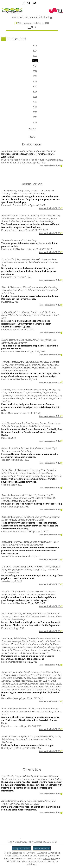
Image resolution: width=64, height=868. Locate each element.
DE (24, 3)
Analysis (42, 853)
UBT (18, 23)
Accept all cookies (21, 848)
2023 (35, 56)
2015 (35, 97)
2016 (35, 92)
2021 (35, 66)
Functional (30, 853)
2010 (35, 122)
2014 (35, 102)
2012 (35, 112)
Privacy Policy (27, 842)
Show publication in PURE (49, 166)
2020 (35, 71)
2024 (35, 51)
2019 (35, 76)
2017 (35, 86)
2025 (35, 46)
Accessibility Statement (46, 842)
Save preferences (42, 848)
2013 (35, 107)
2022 (47, 23)
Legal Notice (13, 842)
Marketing (54, 853)
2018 (35, 81)
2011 (35, 117)
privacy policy (49, 858)
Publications (38, 23)
